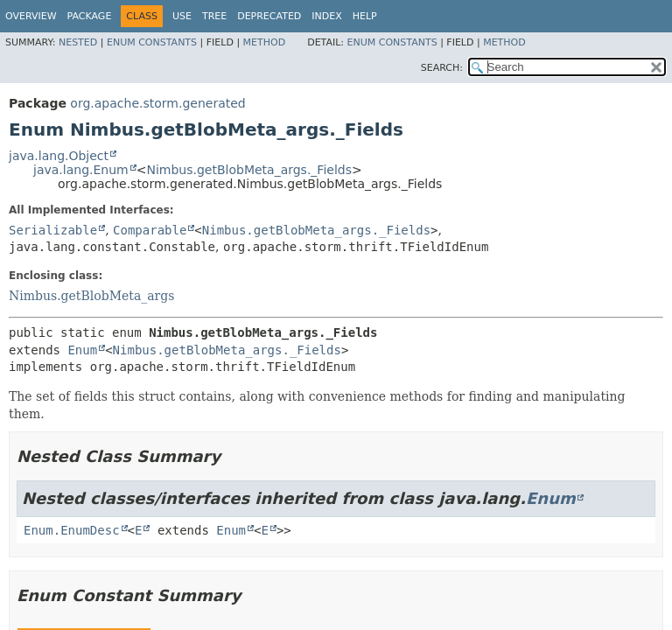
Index (326, 16)
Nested (78, 42)
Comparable (150, 230)
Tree (214, 16)
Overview (31, 16)
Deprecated (269, 16)
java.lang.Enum (81, 170)
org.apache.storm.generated (157, 103)
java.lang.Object (59, 156)
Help (365, 16)
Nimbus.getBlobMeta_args (91, 296)
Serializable (53, 230)
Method (265, 42)
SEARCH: (442, 68)
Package (90, 16)
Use (182, 16)
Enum (82, 350)
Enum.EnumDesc (72, 530)
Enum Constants (152, 42)
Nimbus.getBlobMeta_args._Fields (249, 170)
